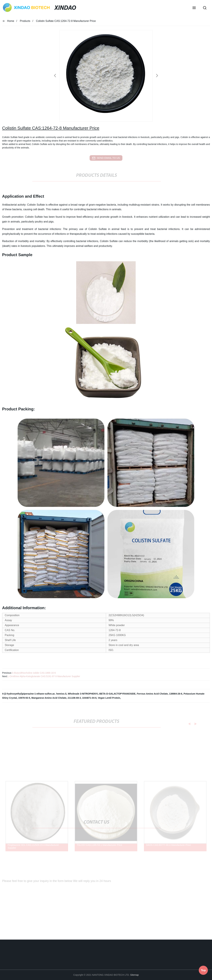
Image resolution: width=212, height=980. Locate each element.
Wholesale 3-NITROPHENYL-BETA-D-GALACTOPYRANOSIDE (102, 694)
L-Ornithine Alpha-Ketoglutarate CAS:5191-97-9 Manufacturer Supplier (44, 676)
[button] (194, 8)
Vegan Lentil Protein (109, 698)
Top (203, 970)
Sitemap (134, 975)
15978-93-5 (24, 698)
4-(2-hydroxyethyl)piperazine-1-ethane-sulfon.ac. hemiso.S (34, 694)
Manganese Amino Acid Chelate (49, 698)
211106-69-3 (74, 698)
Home (11, 21)
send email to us (106, 158)
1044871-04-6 (89, 698)
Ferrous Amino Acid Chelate (152, 694)
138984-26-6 (176, 694)
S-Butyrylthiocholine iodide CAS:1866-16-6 (34, 673)
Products (25, 21)
